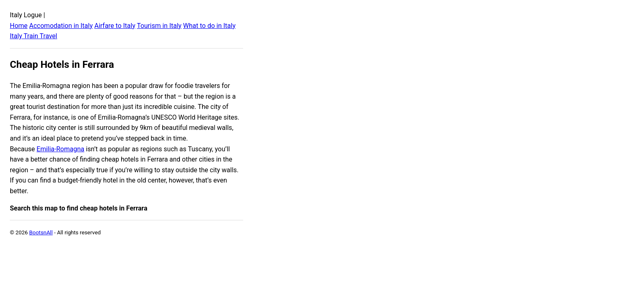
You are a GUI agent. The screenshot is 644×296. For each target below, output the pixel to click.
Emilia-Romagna (60, 149)
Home (19, 26)
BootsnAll (41, 232)
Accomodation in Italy (61, 26)
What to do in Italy (209, 26)
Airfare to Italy (115, 26)
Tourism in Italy (159, 26)
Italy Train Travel (33, 36)
